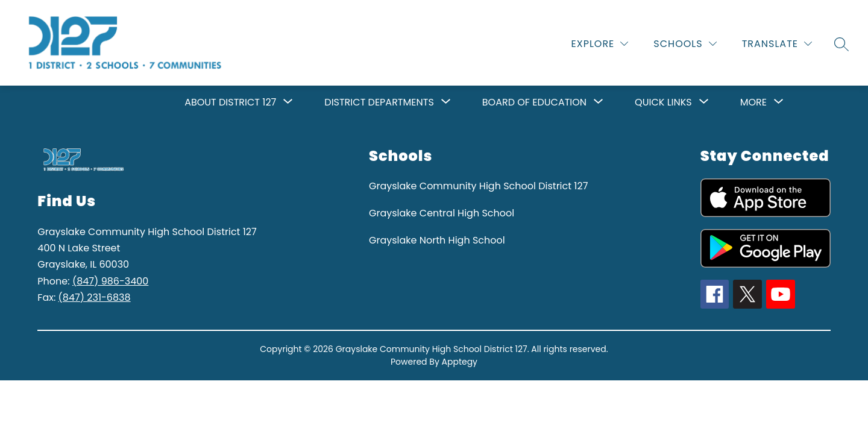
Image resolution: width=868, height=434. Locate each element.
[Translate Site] (777, 44)
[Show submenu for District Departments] (379, 102)
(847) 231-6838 (95, 297)
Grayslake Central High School (442, 213)
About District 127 (230, 102)
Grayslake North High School (437, 240)
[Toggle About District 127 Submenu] (288, 102)
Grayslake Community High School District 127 (478, 186)
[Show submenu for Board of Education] (534, 102)
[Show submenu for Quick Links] (663, 102)
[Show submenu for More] (753, 102)
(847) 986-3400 (110, 281)
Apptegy (460, 362)
